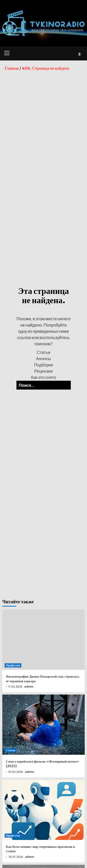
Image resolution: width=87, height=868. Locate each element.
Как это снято (44, 377)
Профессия (13, 665)
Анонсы (44, 359)
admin (29, 687)
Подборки (43, 365)
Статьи (43, 352)
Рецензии (44, 371)
